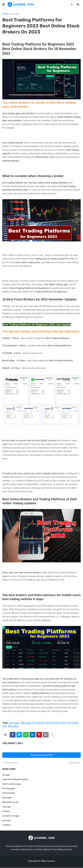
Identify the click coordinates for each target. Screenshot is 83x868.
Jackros (51, 861)
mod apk (6, 807)
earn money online (56, 723)
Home (5, 14)
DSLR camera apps (12, 784)
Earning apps (9, 788)
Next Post (74, 763)
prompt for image (11, 816)
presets (6, 811)
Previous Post (11, 763)
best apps (15, 14)
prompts (6, 820)
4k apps (6, 775)
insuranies (73, 723)
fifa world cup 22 (10, 802)
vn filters (7, 825)
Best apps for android (33, 723)
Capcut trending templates (15, 779)
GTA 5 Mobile (9, 793)
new (4, 726)
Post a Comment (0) (41, 755)
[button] (4, 4)
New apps (13, 726)
